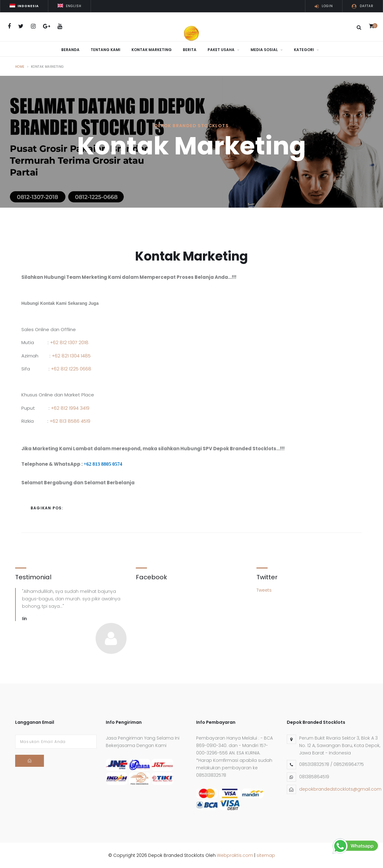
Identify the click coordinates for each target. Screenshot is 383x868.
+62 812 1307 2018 (69, 342)
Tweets (264, 589)
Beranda (70, 50)
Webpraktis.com (235, 855)
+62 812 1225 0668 (71, 368)
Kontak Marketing (152, 50)
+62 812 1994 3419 (70, 407)
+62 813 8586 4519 (70, 420)
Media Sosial (267, 50)
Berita (190, 50)
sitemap (266, 855)
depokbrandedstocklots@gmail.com (340, 788)
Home (20, 66)
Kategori (306, 50)
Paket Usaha (224, 50)
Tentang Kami (105, 50)
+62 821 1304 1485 (71, 355)
